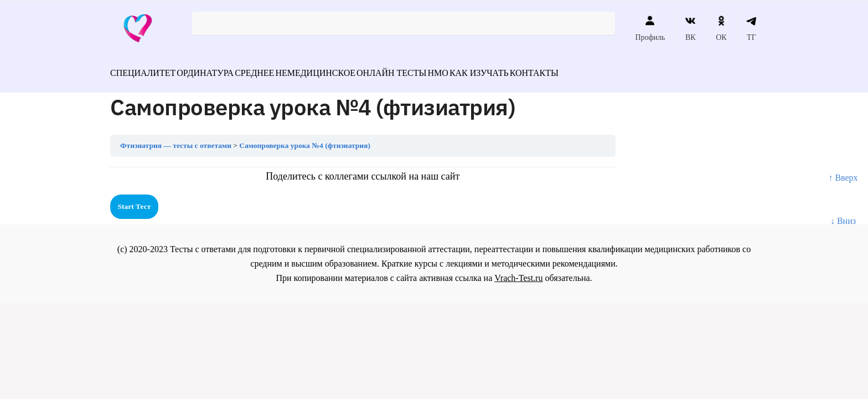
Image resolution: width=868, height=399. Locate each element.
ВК (691, 28)
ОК (721, 28)
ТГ (751, 28)
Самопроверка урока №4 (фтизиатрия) (305, 139)
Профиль (650, 28)
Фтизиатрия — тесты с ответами (176, 139)
